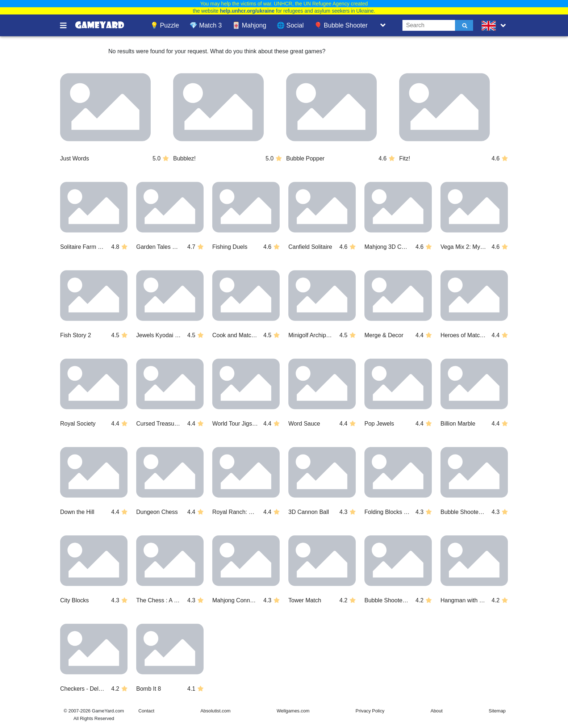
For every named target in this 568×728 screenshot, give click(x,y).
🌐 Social (290, 25)
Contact (146, 711)
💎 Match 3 (206, 25)
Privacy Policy (370, 711)
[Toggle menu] (67, 25)
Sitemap (497, 711)
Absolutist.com (215, 711)
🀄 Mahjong (249, 25)
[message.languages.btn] (495, 25)
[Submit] (464, 25)
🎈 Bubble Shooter (341, 25)
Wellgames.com (293, 711)
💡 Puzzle (165, 25)
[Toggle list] (383, 25)
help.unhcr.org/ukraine (247, 11)
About (436, 711)
